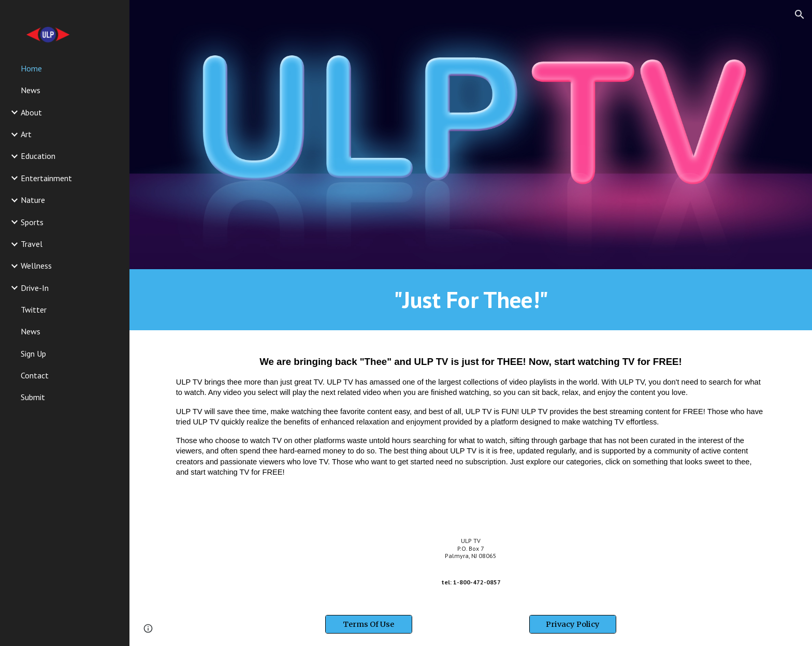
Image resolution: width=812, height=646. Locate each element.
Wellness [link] (36, 266)
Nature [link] (33, 200)
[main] (471, 300)
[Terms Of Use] (369, 624)
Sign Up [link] (33, 354)
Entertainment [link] (46, 178)
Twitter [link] (34, 310)
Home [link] (31, 68)
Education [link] (38, 156)
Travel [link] (32, 244)
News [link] (31, 90)
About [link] (31, 112)
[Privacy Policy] (573, 624)
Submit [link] (33, 397)
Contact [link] (35, 375)
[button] (800, 14)
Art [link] (26, 134)
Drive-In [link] (35, 288)
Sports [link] (32, 222)
